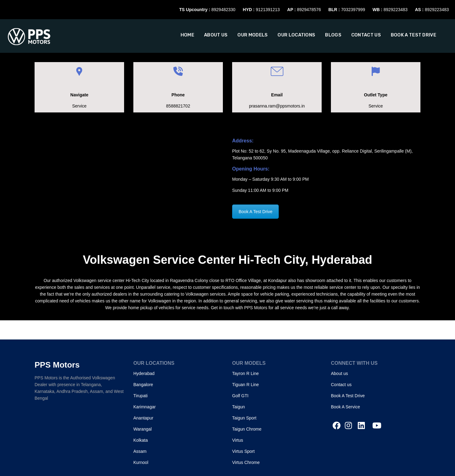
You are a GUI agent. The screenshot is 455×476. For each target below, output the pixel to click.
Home (187, 35)
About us (216, 35)
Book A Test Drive (413, 35)
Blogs (333, 35)
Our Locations (296, 35)
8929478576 (309, 10)
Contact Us (366, 35)
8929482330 (223, 10)
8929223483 (395, 10)
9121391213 (268, 10)
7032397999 (353, 10)
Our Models (253, 35)
